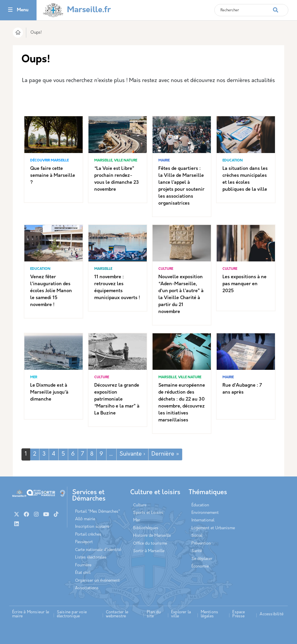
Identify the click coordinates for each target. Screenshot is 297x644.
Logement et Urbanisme (213, 528)
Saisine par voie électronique (72, 614)
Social (197, 536)
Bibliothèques (146, 528)
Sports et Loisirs (148, 513)
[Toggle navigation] (10, 10)
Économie (200, 566)
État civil (83, 573)
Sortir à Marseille (149, 551)
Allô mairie (85, 519)
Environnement (205, 513)
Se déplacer (202, 559)
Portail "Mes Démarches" (98, 512)
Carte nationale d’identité (98, 550)
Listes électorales (91, 557)
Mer (137, 520)
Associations (87, 588)
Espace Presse (239, 614)
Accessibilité (271, 614)
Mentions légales (210, 614)
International (203, 520)
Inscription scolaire (92, 527)
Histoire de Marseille (152, 536)
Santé (197, 551)
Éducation (200, 505)
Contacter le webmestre (117, 614)
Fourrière (83, 565)
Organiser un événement (97, 581)
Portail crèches (88, 535)
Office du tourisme (150, 544)
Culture (140, 505)
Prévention (201, 544)
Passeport (84, 542)
